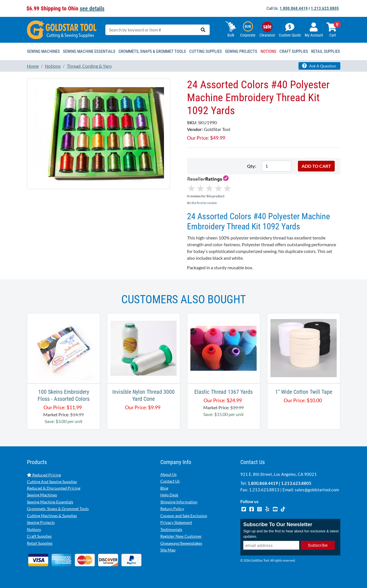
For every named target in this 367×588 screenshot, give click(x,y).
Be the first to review (202, 203)
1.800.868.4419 (294, 8)
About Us (168, 474)
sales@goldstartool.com (317, 490)
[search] (203, 30)
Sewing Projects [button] (241, 51)
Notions (34, 529)
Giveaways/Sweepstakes (181, 543)
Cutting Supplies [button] (206, 51)
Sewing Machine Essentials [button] (89, 51)
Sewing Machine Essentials (50, 502)
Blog (164, 488)
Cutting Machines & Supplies (52, 516)
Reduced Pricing (44, 475)
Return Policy (172, 509)
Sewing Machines (42, 495)
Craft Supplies (39, 536)
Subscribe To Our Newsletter (278, 524)
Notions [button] (268, 51)
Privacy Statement (176, 522)
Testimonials (171, 529)
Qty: (252, 166)
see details (92, 8)
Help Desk (169, 495)
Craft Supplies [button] (294, 51)
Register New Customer (181, 536)
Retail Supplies (40, 543)
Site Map (168, 550)
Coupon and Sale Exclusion (184, 516)
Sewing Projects (41, 522)
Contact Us (170, 481)
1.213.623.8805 (325, 8)
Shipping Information (179, 502)
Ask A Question (319, 66)
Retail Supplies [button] (326, 51)
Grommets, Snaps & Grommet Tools (58, 509)
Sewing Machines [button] (43, 51)
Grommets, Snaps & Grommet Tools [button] (152, 51)
